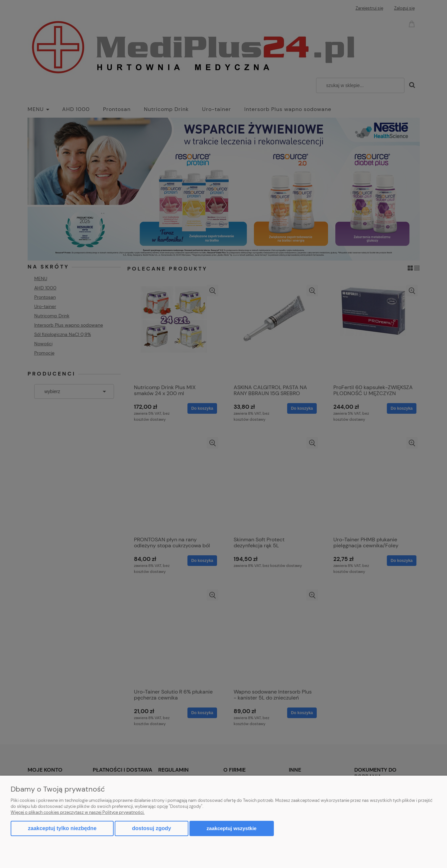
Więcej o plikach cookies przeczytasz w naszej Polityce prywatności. (78, 812)
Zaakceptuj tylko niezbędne (62, 828)
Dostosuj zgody (151, 828)
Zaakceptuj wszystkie (232, 828)
